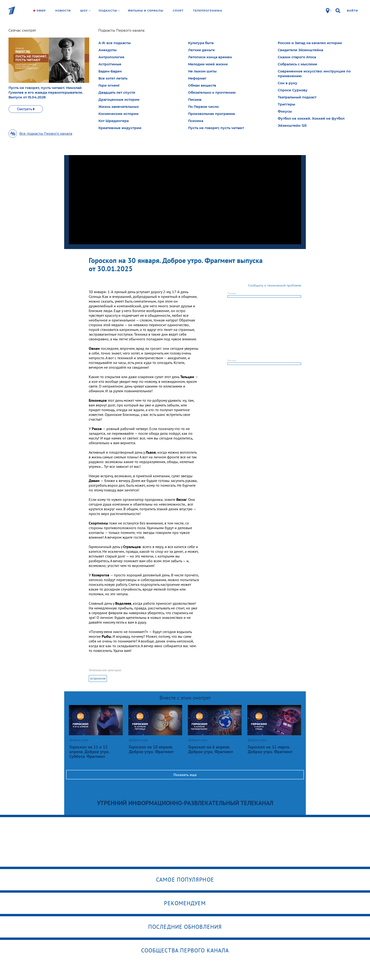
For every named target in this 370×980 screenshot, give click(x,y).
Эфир (41, 11)
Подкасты (109, 11)
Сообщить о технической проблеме (275, 285)
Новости (63, 11)
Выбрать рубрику (195, 63)
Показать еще (185, 775)
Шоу (85, 11)
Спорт (178, 11)
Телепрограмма (208, 11)
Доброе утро (93, 32)
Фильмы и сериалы (146, 11)
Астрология (98, 678)
